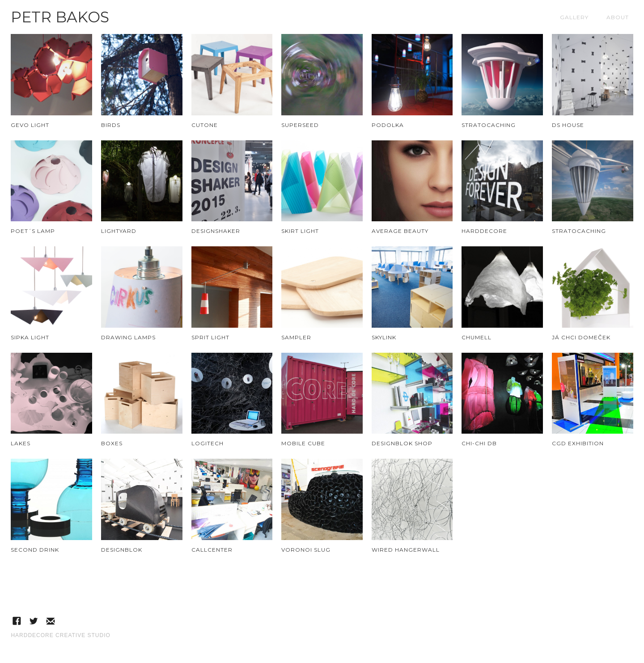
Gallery (574, 17)
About (618, 17)
